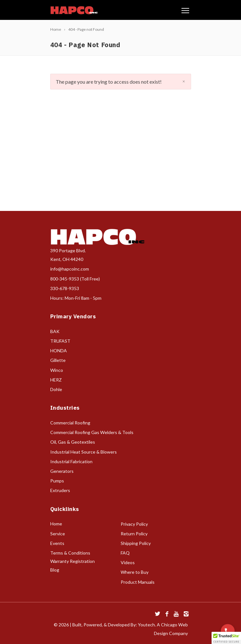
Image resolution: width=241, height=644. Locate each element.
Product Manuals (138, 582)
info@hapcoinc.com (70, 269)
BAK (55, 331)
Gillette (58, 360)
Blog (55, 570)
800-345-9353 (65, 279)
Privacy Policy (134, 524)
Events (57, 543)
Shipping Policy (136, 543)
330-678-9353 (65, 288)
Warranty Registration (72, 561)
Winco (57, 370)
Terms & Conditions (70, 553)
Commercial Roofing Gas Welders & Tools (92, 432)
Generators (62, 471)
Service (58, 534)
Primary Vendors (73, 316)
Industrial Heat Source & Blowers (84, 452)
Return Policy (134, 534)
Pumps (57, 481)
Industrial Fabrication (71, 461)
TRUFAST (60, 341)
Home (56, 524)
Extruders (60, 490)
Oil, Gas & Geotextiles (73, 442)
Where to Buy (135, 572)
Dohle (56, 389)
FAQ (125, 553)
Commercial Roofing (70, 423)
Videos (128, 562)
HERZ (56, 380)
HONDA (59, 351)
